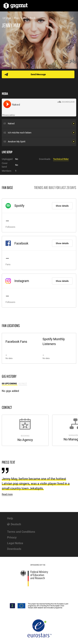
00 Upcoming (10, 384)
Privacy (12, 537)
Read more (7, 494)
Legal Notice (15, 543)
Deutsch (16, 524)
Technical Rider (61, 159)
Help (10, 518)
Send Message (38, 74)
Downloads (14, 549)
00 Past (23, 384)
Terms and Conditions (21, 532)
